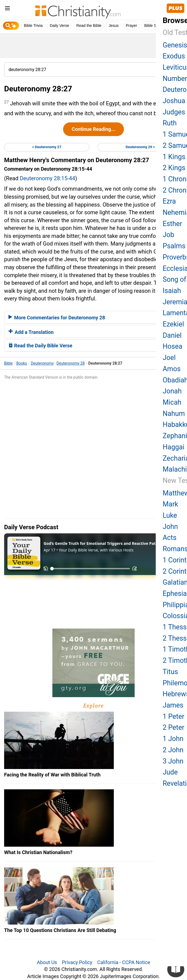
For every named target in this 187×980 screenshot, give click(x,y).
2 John (173, 750)
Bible (8, 363)
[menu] (7, 9)
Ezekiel (173, 324)
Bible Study (154, 26)
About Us (47, 962)
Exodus (174, 56)
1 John (173, 739)
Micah (172, 402)
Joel (169, 358)
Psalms (174, 246)
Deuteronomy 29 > (140, 147)
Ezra (169, 201)
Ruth (170, 123)
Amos (172, 369)
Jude (170, 772)
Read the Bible (89, 26)
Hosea (172, 346)
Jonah (172, 391)
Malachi (175, 469)
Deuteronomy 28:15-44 (47, 178)
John (170, 527)
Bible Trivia (33, 26)
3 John (173, 761)
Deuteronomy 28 (71, 363)
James (173, 705)
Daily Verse (59, 26)
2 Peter (173, 727)
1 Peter (173, 716)
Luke (170, 515)
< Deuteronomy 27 (47, 147)
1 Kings (174, 157)
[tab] (93, 317)
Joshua (174, 101)
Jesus (114, 26)
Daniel (172, 335)
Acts (169, 538)
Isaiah (172, 291)
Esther (172, 224)
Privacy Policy (77, 962)
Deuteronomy (42, 363)
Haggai (173, 447)
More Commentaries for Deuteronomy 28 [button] (57, 318)
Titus (170, 672)
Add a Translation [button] (31, 332)
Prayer (131, 26)
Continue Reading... (93, 129)
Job (168, 235)
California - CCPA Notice (124, 962)
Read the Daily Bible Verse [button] (40, 346)
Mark (170, 504)
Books (22, 363)
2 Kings (174, 168)
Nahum (174, 414)
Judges (174, 112)
